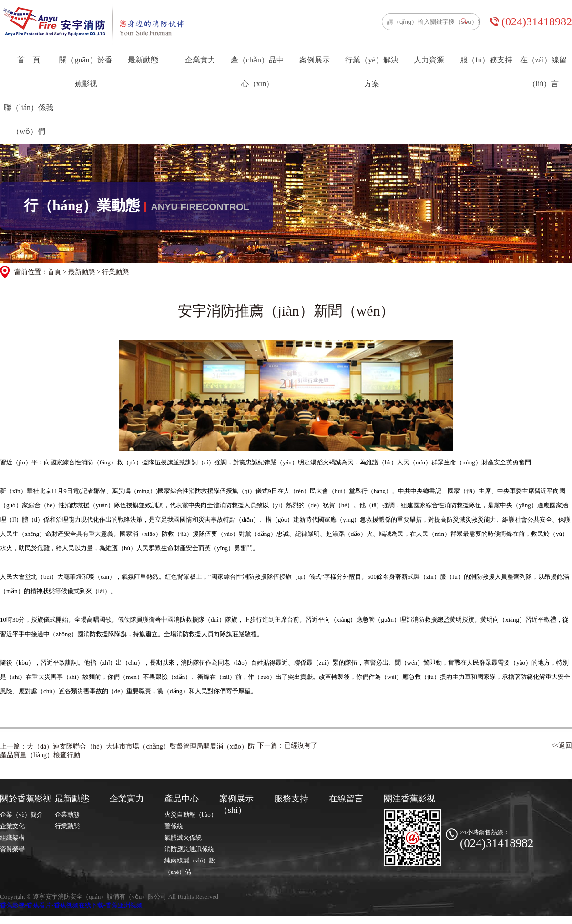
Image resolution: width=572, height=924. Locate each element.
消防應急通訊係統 (189, 849)
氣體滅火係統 (183, 837)
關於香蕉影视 (26, 799)
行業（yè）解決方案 (372, 72)
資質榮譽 (12, 849)
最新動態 (143, 60)
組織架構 (12, 837)
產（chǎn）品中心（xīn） (257, 72)
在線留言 (346, 799)
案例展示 (315, 60)
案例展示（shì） (236, 804)
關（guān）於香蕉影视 (86, 72)
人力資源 (429, 60)
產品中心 (182, 799)
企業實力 (200, 60)
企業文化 (12, 826)
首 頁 (29, 60)
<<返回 (562, 745)
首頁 (54, 272)
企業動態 (67, 815)
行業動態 (67, 826)
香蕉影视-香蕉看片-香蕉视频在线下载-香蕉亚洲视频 (71, 905)
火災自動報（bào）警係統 (191, 820)
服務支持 (291, 799)
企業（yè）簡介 (21, 815)
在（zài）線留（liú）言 (544, 72)
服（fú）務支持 (486, 60)
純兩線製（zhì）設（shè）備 (190, 866)
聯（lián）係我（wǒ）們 (29, 119)
